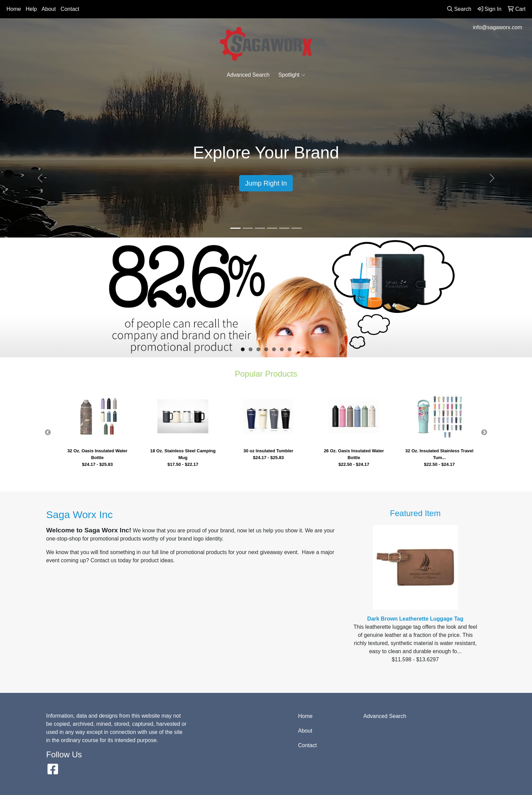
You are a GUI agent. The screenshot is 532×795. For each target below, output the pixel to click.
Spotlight (292, 75)
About (49, 9)
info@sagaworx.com (498, 27)
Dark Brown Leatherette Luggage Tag (415, 619)
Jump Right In (266, 183)
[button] (40, 178)
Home (14, 9)
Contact (70, 9)
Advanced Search (248, 75)
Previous (48, 433)
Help (31, 9)
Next (484, 433)
